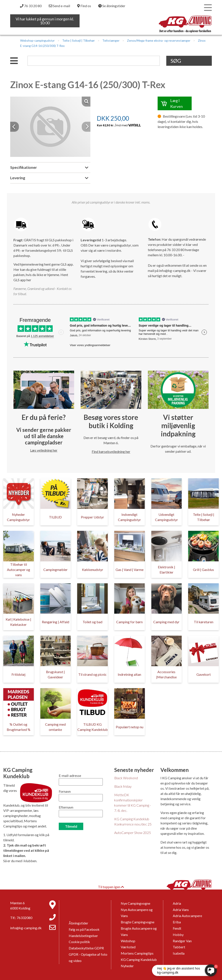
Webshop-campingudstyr (37, 40)
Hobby (178, 935)
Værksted (128, 947)
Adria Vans (181, 910)
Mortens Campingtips (137, 953)
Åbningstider (78, 923)
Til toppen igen (111, 887)
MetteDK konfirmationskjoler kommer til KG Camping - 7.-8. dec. (133, 803)
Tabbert (179, 947)
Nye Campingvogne (135, 903)
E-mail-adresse (70, 775)
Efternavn (66, 807)
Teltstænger (111, 40)
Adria (177, 903)
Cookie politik (79, 942)
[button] (15, 127)
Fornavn (65, 791)
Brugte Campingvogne (138, 922)
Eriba (177, 922)
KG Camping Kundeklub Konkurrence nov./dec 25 (133, 821)
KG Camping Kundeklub (139, 959)
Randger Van (182, 941)
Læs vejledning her (44, 450)
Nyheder (127, 966)
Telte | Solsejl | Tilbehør (78, 40)
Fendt (177, 928)
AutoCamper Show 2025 (133, 833)
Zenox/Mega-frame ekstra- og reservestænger (159, 40)
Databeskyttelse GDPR (86, 948)
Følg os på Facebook (84, 929)
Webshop (128, 941)
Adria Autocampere (187, 916)
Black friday (123, 786)
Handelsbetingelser (83, 936)
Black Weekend (126, 778)
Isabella (179, 953)
